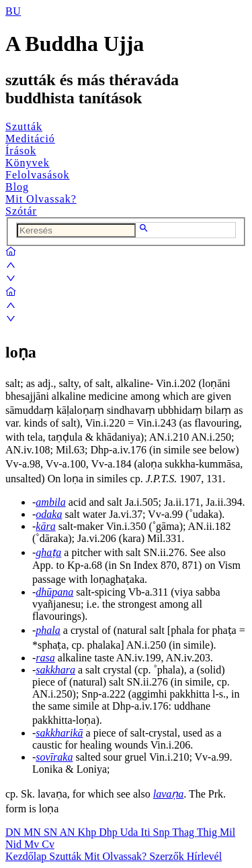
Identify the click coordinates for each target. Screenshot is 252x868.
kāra (45, 526)
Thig (208, 832)
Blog (17, 187)
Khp (89, 832)
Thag (184, 832)
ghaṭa (48, 552)
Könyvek (28, 163)
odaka (49, 514)
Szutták (24, 126)
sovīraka (54, 757)
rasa (45, 658)
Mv (33, 844)
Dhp (110, 832)
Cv (48, 844)
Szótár (21, 211)
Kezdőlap (27, 856)
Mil (227, 832)
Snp (163, 832)
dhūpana (54, 592)
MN (34, 832)
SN (52, 832)
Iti (146, 832)
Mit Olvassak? (41, 199)
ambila (50, 502)
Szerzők (168, 856)
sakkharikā (59, 733)
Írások (21, 151)
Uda (131, 832)
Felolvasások (38, 175)
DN (14, 832)
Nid (15, 844)
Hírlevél (204, 856)
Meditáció (30, 139)
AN (68, 832)
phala (48, 630)
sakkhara (55, 670)
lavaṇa (169, 794)
